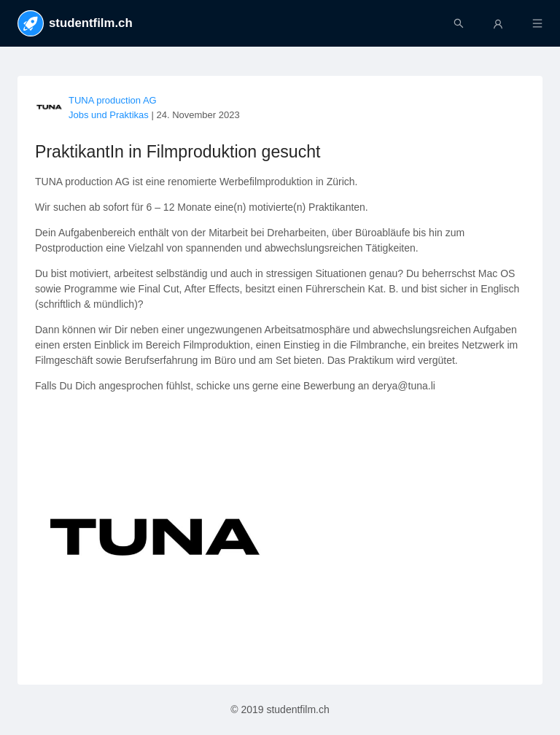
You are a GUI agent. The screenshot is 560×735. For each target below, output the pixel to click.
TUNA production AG (113, 100)
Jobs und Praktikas (109, 115)
